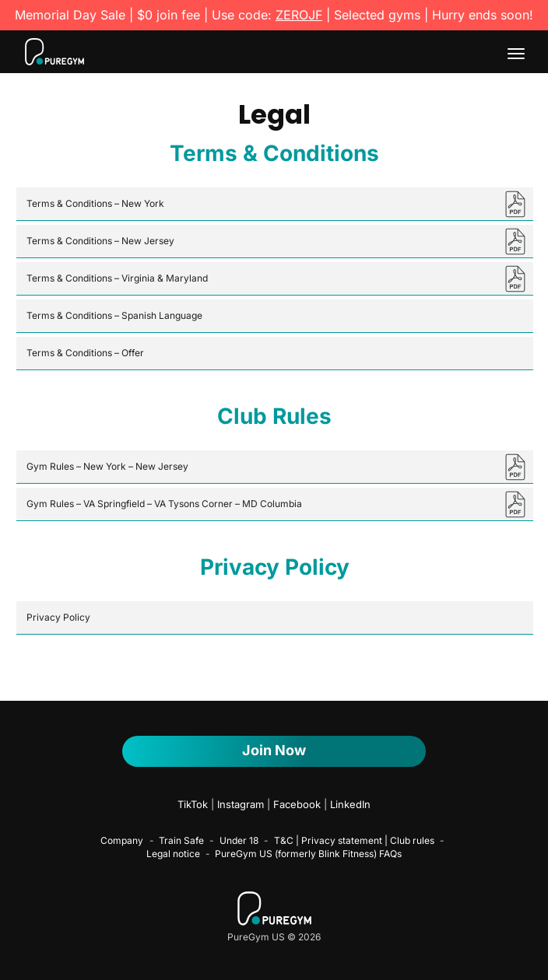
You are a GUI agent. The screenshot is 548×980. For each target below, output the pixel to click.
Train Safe (181, 840)
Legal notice (173, 854)
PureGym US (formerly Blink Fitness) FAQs (308, 854)
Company (122, 840)
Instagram (241, 804)
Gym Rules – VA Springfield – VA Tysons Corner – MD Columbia (164, 504)
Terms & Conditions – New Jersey (100, 241)
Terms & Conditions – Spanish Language (114, 315)
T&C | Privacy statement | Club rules (354, 840)
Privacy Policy (58, 617)
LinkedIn (350, 804)
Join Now (274, 750)
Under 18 (239, 840)
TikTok (193, 804)
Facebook (297, 804)
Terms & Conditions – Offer (85, 353)
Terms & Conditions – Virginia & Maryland (117, 278)
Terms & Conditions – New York (95, 203)
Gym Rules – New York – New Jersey (107, 466)
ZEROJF (299, 15)
